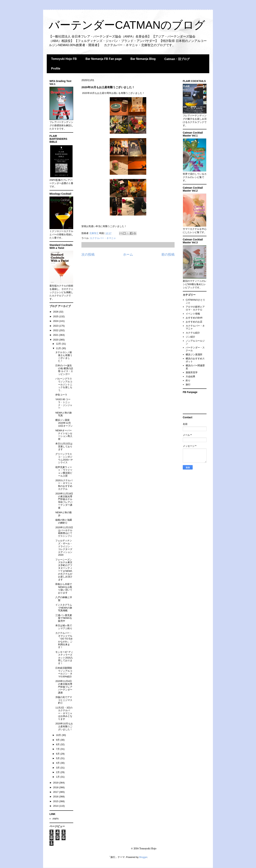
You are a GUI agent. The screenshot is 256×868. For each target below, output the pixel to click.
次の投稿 (88, 255)
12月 (59, 344)
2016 (56, 797)
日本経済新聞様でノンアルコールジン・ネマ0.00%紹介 (64, 672)
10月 (59, 735)
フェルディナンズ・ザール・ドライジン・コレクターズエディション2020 (64, 548)
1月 (58, 777)
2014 (56, 806)
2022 (56, 330)
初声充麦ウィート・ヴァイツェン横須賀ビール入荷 (64, 472)
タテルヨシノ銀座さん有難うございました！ (64, 357)
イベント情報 (193, 314)
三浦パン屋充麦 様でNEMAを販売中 (64, 618)
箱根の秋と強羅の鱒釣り (64, 521)
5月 (58, 758)
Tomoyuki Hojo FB (64, 59)
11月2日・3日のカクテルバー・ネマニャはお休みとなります (64, 713)
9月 (58, 740)
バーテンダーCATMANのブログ (127, 25)
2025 (56, 316)
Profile (56, 69)
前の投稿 (168, 255)
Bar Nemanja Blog (143, 59)
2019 (56, 783)
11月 (59, 348)
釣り (188, 380)
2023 (56, 326)
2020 (56, 340)
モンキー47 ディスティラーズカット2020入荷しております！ (64, 658)
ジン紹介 (190, 337)
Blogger (143, 857)
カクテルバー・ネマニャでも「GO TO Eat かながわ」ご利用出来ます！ (64, 640)
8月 (58, 744)
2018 (56, 787)
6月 (58, 754)
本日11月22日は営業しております (64, 446)
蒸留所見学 (192, 372)
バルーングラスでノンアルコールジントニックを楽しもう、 (64, 384)
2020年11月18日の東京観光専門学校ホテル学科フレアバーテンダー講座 (64, 501)
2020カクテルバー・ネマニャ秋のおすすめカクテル (64, 485)
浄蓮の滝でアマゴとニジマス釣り (64, 700)
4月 (58, 763)
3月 (58, 768)
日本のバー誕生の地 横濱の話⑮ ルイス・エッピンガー (64, 370)
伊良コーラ (61, 395)
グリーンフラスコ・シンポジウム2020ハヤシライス (64, 458)
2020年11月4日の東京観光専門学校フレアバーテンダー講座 (64, 687)
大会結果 (190, 376)
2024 (56, 321)
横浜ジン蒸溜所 (194, 355)
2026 (56, 312)
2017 (56, 792)
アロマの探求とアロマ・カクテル (195, 308)
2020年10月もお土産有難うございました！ (64, 726)
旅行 (188, 385)
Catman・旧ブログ (177, 59)
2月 (58, 772)
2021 (56, 335)
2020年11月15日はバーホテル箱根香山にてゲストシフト (64, 532)
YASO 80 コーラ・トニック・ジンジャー (64, 404)
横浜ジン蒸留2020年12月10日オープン (64, 423)
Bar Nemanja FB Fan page (104, 59)
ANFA (56, 819)
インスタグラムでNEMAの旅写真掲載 (64, 608)
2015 (56, 801)
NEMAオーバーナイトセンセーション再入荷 (64, 435)
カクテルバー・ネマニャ (103, 238)
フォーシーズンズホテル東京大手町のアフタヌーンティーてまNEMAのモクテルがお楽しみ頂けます (64, 570)
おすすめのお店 (194, 322)
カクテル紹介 (193, 333)
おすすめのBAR (194, 318)
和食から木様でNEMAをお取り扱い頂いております (64, 588)
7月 (58, 749)
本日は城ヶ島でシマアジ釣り (64, 627)
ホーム (128, 255)
